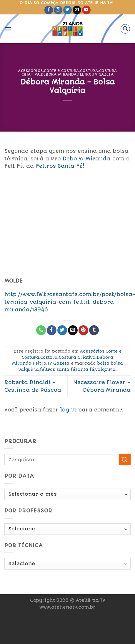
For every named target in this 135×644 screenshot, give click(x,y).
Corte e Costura (61, 71)
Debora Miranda (59, 74)
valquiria (105, 369)
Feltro (85, 74)
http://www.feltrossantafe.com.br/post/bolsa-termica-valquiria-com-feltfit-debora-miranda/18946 (70, 302)
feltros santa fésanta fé (67, 369)
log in (68, 410)
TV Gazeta (103, 74)
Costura (89, 71)
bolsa (103, 363)
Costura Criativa (77, 357)
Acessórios (30, 71)
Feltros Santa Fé (59, 166)
